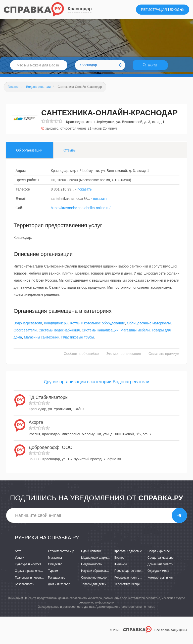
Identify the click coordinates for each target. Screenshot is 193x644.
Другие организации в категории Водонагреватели (96, 384)
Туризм (53, 573)
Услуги (19, 560)
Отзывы (70, 152)
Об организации (29, 152)
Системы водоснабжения (59, 332)
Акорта (36, 425)
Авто (18, 553)
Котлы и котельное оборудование (98, 325)
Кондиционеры (56, 325)
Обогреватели (25, 332)
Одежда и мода (158, 573)
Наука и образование (96, 573)
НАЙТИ (153, 67)
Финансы (121, 566)
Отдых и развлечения (30, 573)
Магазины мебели (135, 332)
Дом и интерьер (59, 586)
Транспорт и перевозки (31, 580)
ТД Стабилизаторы (49, 399)
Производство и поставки (132, 573)
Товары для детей (94, 586)
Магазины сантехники (42, 339)
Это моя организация (124, 356)
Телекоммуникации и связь (133, 586)
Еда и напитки (91, 553)
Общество (55, 566)
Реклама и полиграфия (131, 580)
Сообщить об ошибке (81, 356)
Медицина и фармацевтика (100, 560)
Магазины (55, 560)
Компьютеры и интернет (164, 580)
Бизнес (119, 560)
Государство (57, 580)
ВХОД (177, 10)
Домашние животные (162, 566)
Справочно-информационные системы (108, 580)
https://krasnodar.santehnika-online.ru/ (81, 210)
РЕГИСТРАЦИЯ (154, 10)
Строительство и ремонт (65, 553)
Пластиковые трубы (78, 339)
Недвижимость (92, 566)
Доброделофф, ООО (51, 450)
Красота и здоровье (128, 553)
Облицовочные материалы (149, 325)
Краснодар (80, 9)
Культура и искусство (30, 566)
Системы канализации (100, 332)
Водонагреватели (28, 325)
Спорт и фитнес (159, 553)
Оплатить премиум (164, 356)
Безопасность (25, 586)
